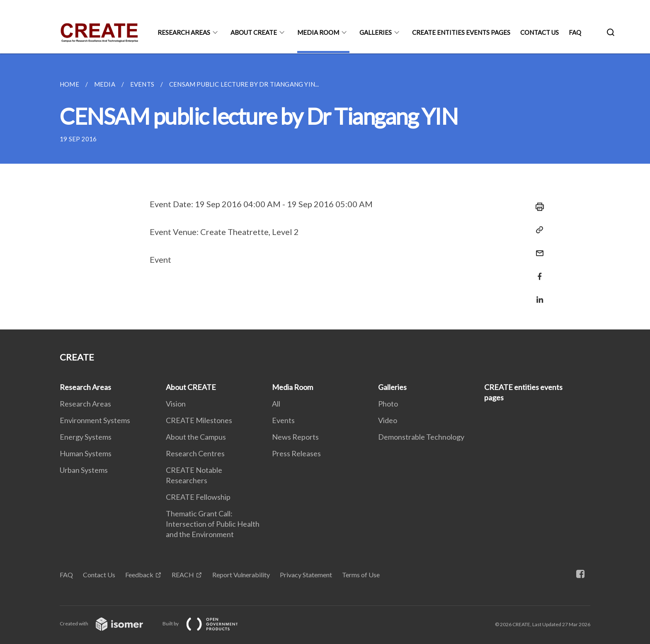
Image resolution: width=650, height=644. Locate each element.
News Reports (295, 437)
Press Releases (296, 453)
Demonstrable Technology (421, 437)
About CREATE (254, 32)
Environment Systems (95, 420)
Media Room (318, 32)
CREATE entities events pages (461, 32)
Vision (176, 404)
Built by (207, 623)
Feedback (139, 575)
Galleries (376, 32)
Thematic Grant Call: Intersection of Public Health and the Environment (213, 524)
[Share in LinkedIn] (537, 294)
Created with (108, 623)
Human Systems (86, 453)
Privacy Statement (306, 575)
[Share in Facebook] (537, 271)
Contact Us (540, 32)
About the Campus (196, 437)
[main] (325, 191)
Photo (388, 404)
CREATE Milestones (199, 420)
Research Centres (195, 453)
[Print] (537, 207)
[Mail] (537, 248)
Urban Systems (84, 470)
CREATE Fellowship (198, 497)
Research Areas (184, 32)
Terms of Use (361, 575)
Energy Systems (86, 437)
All (276, 404)
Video (388, 420)
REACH (183, 575)
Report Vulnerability (241, 575)
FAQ (575, 32)
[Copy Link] (537, 230)
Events (283, 420)
